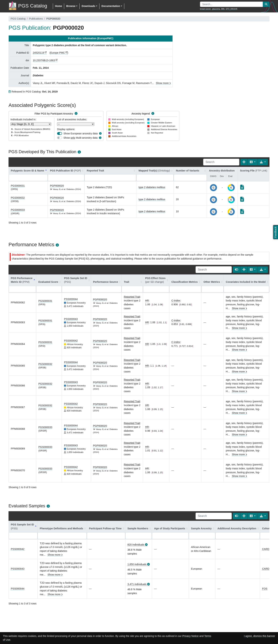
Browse (71, 6)
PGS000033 (18, 210)
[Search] (221, 162)
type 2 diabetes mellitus (152, 187)
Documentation (111, 6)
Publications (36, 19)
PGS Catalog (18, 19)
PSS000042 (71, 341)
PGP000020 (57, 186)
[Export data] (263, 162)
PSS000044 (71, 299)
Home (59, 6)
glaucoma (216, 9)
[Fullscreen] (244, 162)
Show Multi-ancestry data (80, 138)
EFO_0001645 (232, 9)
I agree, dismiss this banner (260, 636)
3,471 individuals (137, 584)
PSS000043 (71, 319)
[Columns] (253, 162)
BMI (223, 9)
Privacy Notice (190, 636)
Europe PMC (58, 53)
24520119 (38, 53)
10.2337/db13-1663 (44, 60)
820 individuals (136, 545)
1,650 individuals (137, 564)
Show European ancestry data (81, 133)
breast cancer (205, 9)
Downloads (88, 6)
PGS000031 (18, 186)
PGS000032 (18, 198)
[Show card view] (237, 270)
